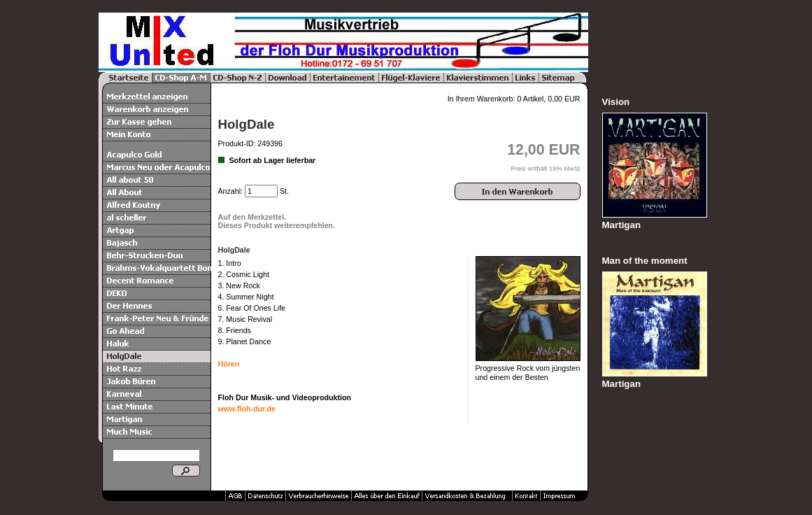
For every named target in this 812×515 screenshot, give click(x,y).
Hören (229, 364)
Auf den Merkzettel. (252, 217)
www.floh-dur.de (247, 409)
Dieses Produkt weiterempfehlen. (277, 225)
